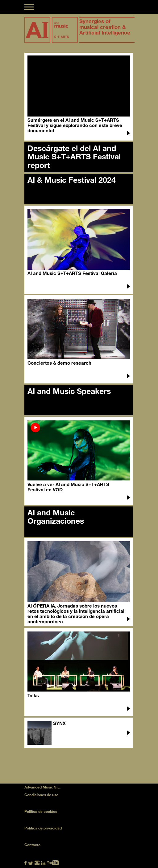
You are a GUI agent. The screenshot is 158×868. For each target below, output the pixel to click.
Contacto (32, 845)
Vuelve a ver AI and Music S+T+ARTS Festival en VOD (68, 487)
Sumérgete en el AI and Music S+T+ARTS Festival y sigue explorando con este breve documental (75, 125)
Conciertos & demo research (59, 363)
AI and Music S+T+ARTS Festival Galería (72, 273)
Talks (33, 695)
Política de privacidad (43, 828)
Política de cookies (41, 811)
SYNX (59, 723)
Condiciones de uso (41, 795)
